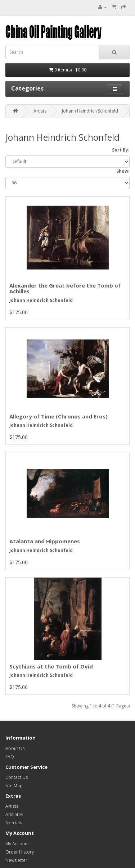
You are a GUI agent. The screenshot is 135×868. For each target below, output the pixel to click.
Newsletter (16, 860)
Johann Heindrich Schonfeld (90, 111)
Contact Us (17, 777)
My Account (17, 844)
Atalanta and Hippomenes (45, 541)
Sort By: (121, 150)
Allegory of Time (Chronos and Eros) (58, 416)
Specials (14, 823)
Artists (40, 111)
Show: (123, 171)
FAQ (10, 757)
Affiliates (14, 814)
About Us (15, 748)
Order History (20, 852)
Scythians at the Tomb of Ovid (51, 666)
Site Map (14, 786)
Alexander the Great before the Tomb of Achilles (65, 288)
